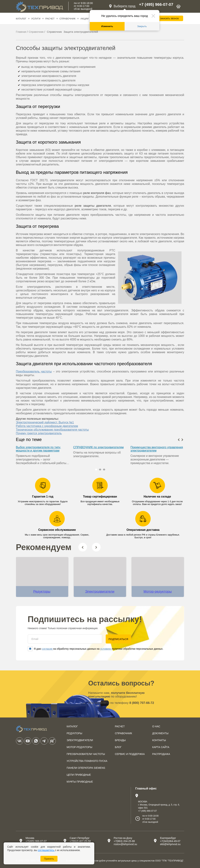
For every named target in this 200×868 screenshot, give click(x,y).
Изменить (107, 26)
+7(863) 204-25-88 (124, 841)
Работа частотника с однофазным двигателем (47, 426)
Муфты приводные (80, 782)
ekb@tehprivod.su (170, 844)
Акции (85, 19)
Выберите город (125, 6)
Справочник (67, 19)
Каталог (21, 19)
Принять (49, 859)
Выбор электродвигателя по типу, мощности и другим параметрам (38, 449)
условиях (106, 649)
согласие (48, 649)
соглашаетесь (46, 850)
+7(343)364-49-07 (170, 841)
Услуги (36, 19)
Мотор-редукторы (158, 591)
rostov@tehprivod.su (125, 844)
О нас (156, 726)
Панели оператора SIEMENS (86, 768)
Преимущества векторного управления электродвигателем (157, 449)
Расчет (50, 19)
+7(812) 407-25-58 (80, 841)
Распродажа (161, 754)
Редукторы (42, 591)
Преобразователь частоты (34, 371)
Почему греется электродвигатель (39, 433)
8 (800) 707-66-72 (142, 703)
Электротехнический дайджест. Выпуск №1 (45, 422)
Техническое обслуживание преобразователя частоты (52, 430)
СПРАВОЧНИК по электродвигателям (98, 447)
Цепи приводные (79, 775)
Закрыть (142, 26)
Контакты (159, 740)
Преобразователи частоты (86, 754)
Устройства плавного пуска (87, 761)
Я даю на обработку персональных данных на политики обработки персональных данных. (96, 649)
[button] (96, 470)
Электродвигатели (100, 591)
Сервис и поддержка (130, 754)
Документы (160, 733)
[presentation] (179, 440)
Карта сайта (161, 747)
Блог (118, 747)
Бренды (120, 740)
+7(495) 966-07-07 (36, 841)
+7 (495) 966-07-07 (156, 4)
